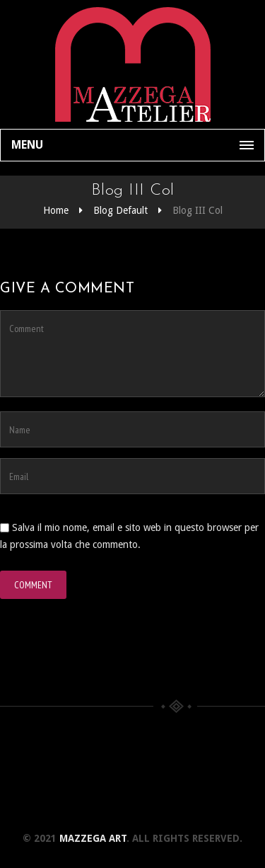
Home (56, 210)
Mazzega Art (93, 838)
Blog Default (120, 210)
